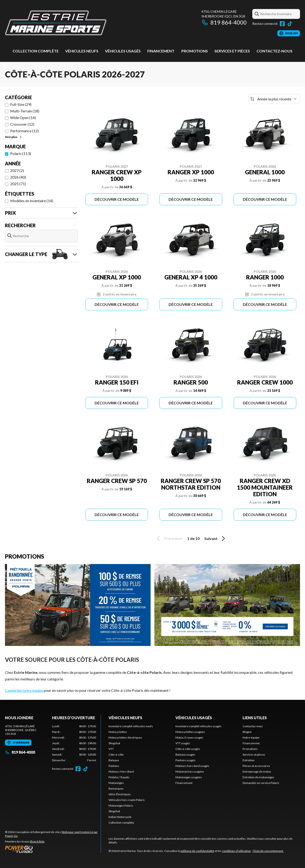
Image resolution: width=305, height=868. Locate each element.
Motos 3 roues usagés (189, 738)
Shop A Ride (37, 841)
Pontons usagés (185, 760)
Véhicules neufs (82, 51)
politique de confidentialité (197, 851)
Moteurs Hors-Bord (121, 772)
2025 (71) (18, 184)
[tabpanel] (74, 743)
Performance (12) (24, 131)
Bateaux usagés (185, 755)
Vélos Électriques (120, 794)
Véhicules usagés (123, 51)
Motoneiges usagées (189, 777)
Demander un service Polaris (261, 783)
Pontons (114, 766)
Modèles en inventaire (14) (32, 201)
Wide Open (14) (23, 118)
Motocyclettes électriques (125, 738)
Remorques (116, 789)
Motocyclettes (118, 732)
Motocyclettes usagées (190, 732)
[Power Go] (53, 849)
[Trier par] (274, 99)
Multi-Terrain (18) (25, 111)
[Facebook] (282, 24)
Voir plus (14, 137)
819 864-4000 (224, 22)
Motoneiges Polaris (121, 806)
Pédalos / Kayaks (119, 777)
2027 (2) (17, 170)
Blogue (247, 732)
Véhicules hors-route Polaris (127, 800)
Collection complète (36, 51)
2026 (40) (18, 177)
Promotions (195, 51)
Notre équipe (251, 738)
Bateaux (114, 760)
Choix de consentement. (268, 851)
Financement (161, 51)
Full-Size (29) (21, 104)
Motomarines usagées (190, 772)
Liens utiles (255, 718)
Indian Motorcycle (120, 817)
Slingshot (114, 743)
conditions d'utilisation (236, 851)
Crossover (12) (22, 124)
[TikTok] (290, 24)
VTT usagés (183, 743)
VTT (111, 749)
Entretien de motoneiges (258, 777)
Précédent (169, 539)
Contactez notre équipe (24, 690)
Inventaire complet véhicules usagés (198, 726)
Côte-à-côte (116, 755)
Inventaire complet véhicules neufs (131, 726)
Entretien (249, 760)
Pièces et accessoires (256, 766)
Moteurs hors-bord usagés (192, 766)
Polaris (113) (21, 153)
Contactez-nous (274, 51)
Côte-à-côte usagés (188, 749)
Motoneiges (116, 783)
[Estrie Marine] (56, 23)
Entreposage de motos (257, 772)
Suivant (215, 539)
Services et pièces (232, 51)
